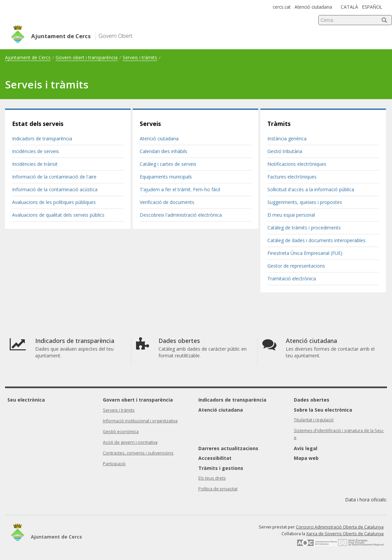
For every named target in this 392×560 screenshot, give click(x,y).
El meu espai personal (291, 215)
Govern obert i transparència (87, 57)
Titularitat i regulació (314, 420)
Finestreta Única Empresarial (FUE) (305, 253)
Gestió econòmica (121, 432)
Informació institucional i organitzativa (140, 421)
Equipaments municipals (166, 177)
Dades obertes (312, 400)
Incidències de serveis (36, 151)
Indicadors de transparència (42, 138)
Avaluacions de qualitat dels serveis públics (58, 215)
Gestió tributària (285, 151)
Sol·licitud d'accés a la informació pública (311, 189)
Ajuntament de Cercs (28, 57)
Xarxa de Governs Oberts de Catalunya (345, 534)
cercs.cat (282, 7)
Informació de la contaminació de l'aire (54, 177)
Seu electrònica (26, 400)
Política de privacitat (218, 489)
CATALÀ (349, 7)
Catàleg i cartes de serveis (168, 164)
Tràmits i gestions (221, 468)
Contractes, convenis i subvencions (138, 453)
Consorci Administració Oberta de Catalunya (340, 527)
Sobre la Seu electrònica (323, 410)
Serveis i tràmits (140, 57)
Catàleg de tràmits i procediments (304, 228)
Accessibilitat (215, 458)
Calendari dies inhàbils (164, 151)
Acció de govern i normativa (130, 442)
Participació (114, 464)
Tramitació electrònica (292, 278)
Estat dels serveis (38, 124)
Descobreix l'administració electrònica (181, 215)
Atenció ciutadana (313, 7)
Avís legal (306, 448)
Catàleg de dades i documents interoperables (316, 240)
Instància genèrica (287, 138)
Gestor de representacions (296, 266)
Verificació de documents (167, 202)
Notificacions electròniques (297, 164)
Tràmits (279, 124)
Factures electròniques (292, 177)
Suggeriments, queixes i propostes (305, 202)
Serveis (150, 124)
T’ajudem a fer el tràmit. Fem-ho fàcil (180, 189)
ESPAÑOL (372, 7)
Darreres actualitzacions (228, 448)
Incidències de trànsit (35, 164)
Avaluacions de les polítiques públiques (54, 202)
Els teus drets (212, 478)
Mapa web (306, 458)
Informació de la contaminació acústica (55, 189)
